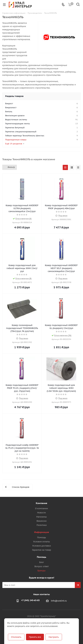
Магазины (41, 517)
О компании (41, 508)
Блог (42, 562)
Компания (41, 503)
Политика (42, 525)
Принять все (35, 637)
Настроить (54, 637)
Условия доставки (42, 546)
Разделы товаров (14, 96)
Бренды (41, 571)
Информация (42, 532)
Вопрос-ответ (42, 566)
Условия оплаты (41, 542)
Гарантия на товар (42, 550)
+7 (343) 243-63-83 (30, 600)
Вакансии (42, 521)
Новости (41, 513)
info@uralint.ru (59, 601)
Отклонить (16, 637)
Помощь (41, 537)
